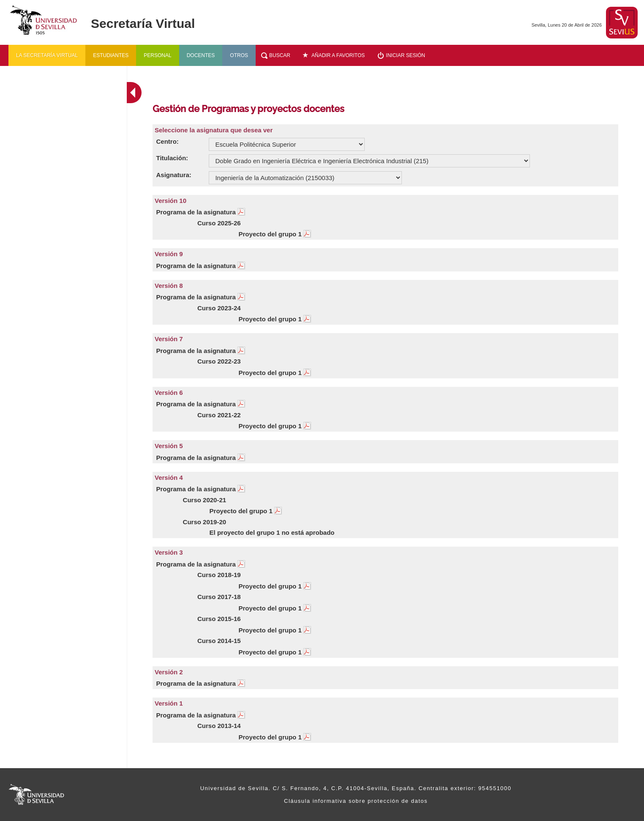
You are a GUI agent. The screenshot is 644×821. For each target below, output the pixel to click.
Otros (239, 55)
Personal (157, 55)
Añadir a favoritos (338, 55)
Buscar (280, 55)
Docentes (201, 55)
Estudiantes (111, 55)
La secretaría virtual (47, 55)
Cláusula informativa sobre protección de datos (356, 801)
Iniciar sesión (405, 55)
